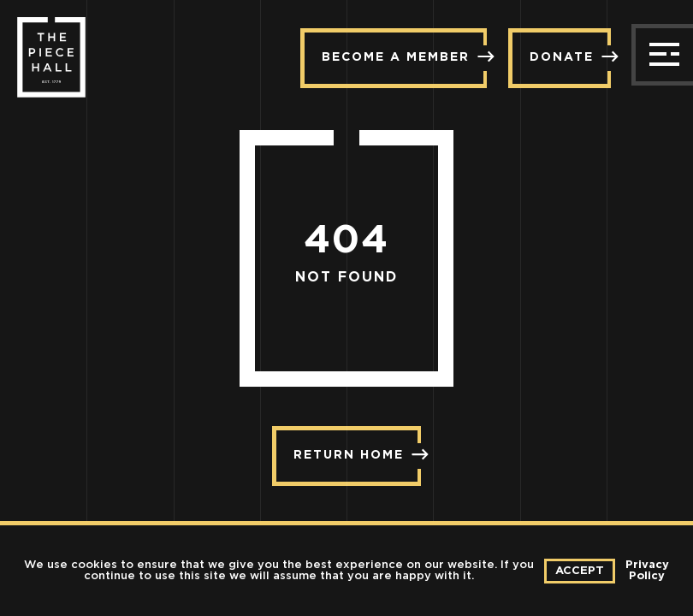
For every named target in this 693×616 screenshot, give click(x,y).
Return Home (357, 454)
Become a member (404, 56)
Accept (580, 571)
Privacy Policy (647, 571)
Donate (570, 56)
